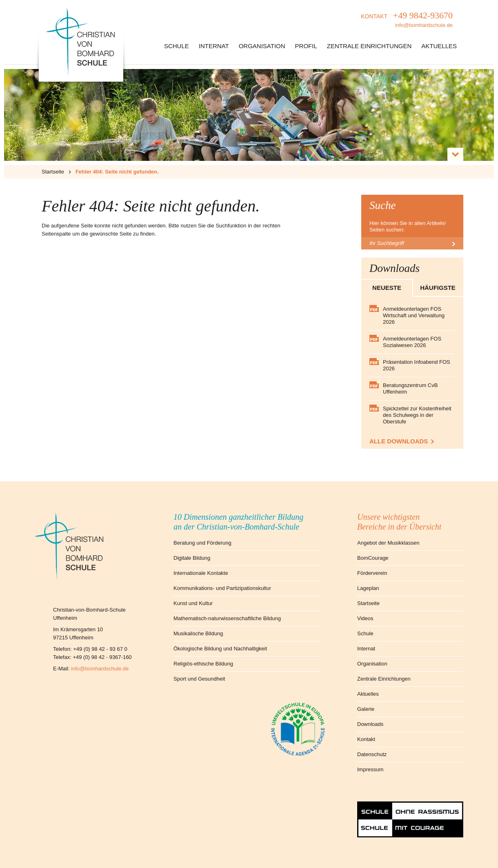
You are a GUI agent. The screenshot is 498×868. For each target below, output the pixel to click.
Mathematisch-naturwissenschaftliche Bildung (227, 618)
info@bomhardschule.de (100, 669)
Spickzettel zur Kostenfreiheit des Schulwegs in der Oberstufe (417, 415)
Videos (365, 618)
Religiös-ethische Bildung (203, 664)
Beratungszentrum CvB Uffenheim (410, 388)
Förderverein (372, 573)
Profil (306, 46)
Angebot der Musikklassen (388, 543)
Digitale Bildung (192, 558)
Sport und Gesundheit (199, 679)
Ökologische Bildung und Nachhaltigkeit (220, 649)
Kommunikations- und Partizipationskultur (222, 588)
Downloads (370, 724)
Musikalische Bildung (198, 633)
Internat (214, 46)
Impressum (370, 769)
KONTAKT (407, 20)
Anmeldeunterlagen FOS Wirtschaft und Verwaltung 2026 (414, 315)
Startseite (53, 172)
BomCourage (373, 558)
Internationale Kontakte (201, 573)
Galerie (366, 709)
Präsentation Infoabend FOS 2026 (417, 365)
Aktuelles (439, 46)
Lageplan (368, 588)
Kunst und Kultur (193, 603)
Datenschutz (372, 754)
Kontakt (366, 739)
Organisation (262, 46)
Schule (177, 46)
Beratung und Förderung (202, 543)
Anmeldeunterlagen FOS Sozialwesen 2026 (412, 342)
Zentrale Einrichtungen (369, 46)
